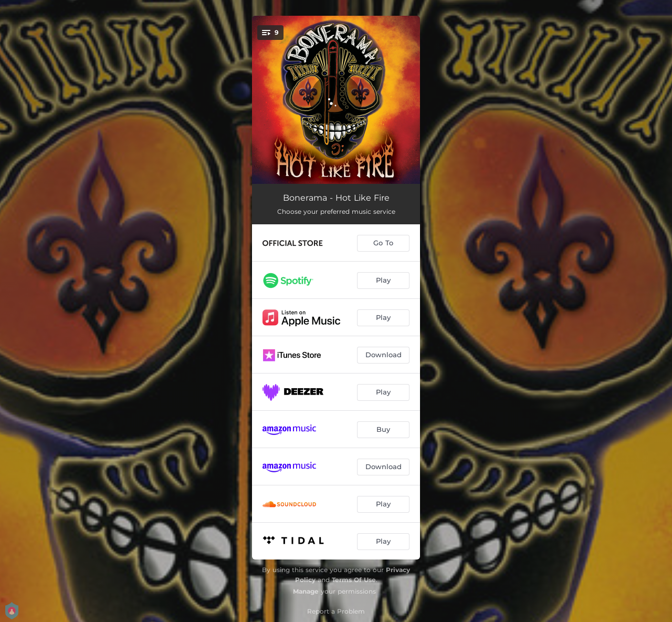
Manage (306, 591)
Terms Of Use (354, 580)
